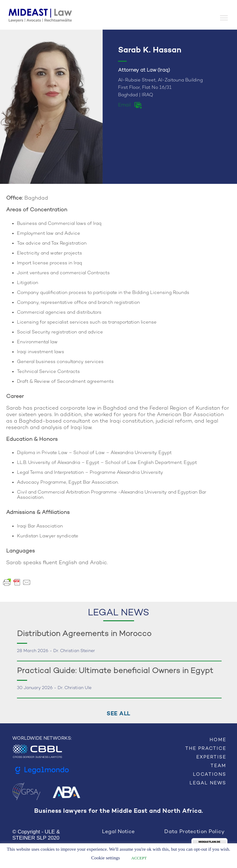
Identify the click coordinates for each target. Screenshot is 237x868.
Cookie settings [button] (106, 858)
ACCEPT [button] (139, 858)
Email (125, 105)
